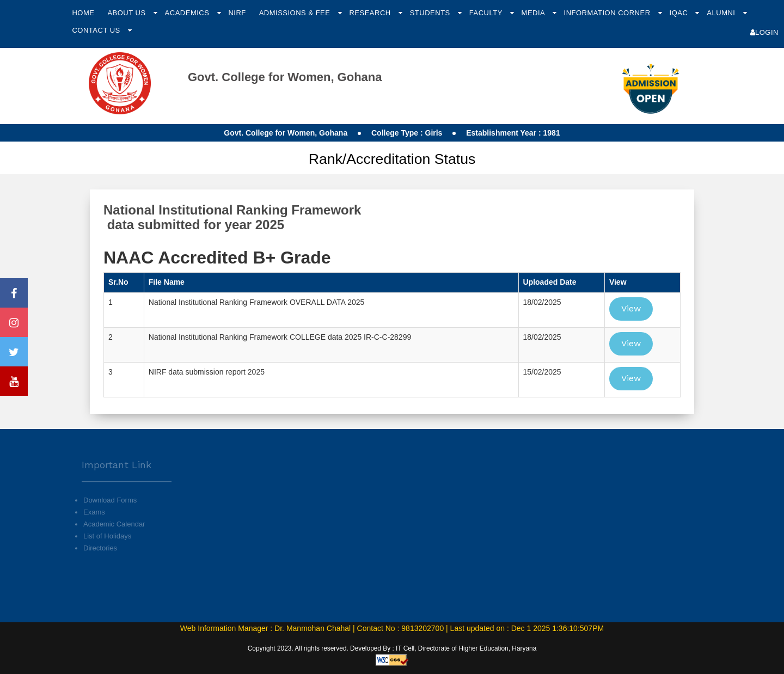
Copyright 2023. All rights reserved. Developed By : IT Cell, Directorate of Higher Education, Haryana (392, 648)
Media (534, 13)
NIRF (237, 13)
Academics (188, 13)
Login (764, 32)
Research (371, 13)
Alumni (722, 13)
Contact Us (97, 30)
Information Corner (608, 13)
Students (431, 13)
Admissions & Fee (296, 13)
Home (83, 13)
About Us (127, 13)
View (631, 308)
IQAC (680, 13)
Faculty (487, 13)
